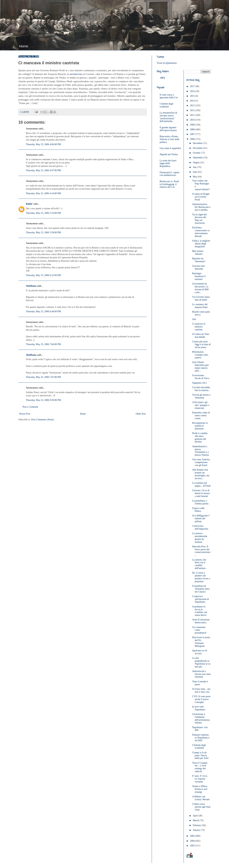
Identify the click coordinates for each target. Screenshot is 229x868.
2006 (193, 139)
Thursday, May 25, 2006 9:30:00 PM (43, 400)
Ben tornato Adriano (198, 253)
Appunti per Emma (169, 154)
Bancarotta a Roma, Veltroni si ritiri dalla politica (170, 139)
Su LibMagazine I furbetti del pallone (201, 518)
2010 (193, 120)
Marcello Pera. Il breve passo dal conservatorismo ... (201, 551)
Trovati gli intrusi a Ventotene (201, 396)
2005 (193, 836)
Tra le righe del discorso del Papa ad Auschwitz (199, 219)
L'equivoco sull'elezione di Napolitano (201, 599)
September (198, 158)
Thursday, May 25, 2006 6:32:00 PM (43, 275)
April (196, 816)
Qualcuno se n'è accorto (200, 652)
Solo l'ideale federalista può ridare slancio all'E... (200, 366)
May (195, 177)
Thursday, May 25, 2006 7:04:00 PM (43, 344)
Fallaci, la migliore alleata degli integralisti (201, 244)
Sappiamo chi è (199, 383)
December (198, 143)
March (196, 820)
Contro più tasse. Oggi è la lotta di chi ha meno (201, 344)
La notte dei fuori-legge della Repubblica (168, 163)
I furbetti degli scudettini (166, 105)
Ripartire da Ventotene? (199, 260)
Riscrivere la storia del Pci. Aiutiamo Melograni (201, 642)
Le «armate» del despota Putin (200, 306)
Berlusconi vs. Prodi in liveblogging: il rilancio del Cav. (169, 184)
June (195, 172)
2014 (193, 101)
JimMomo (31, 286)
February (197, 825)
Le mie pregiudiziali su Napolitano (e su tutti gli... (201, 662)
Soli (194, 319)
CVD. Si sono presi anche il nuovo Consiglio (201, 699)
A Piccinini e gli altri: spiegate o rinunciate (201, 405)
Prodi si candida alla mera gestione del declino (200, 437)
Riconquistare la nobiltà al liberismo (200, 426)
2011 (193, 115)
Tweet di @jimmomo (167, 63)
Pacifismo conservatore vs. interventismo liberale (201, 232)
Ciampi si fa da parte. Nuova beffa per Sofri (200, 755)
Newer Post (25, 414)
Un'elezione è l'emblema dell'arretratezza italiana (201, 718)
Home (24, 46)
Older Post (141, 414)
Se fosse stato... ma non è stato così (201, 690)
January (197, 830)
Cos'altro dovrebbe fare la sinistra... (201, 389)
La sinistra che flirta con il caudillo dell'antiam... (200, 564)
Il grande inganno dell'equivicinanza (168, 129)
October (197, 153)
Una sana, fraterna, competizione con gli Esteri (201, 462)
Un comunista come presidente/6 (199, 630)
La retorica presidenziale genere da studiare (200, 538)
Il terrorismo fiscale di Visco (201, 377)
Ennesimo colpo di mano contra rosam (201, 415)
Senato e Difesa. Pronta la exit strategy (200, 789)
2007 (193, 134)
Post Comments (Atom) (43, 420)
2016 (193, 91)
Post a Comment (30, 407)
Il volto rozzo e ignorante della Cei (169, 96)
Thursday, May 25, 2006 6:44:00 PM (43, 311)
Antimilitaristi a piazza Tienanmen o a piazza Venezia (200, 451)
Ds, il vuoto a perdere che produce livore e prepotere (201, 577)
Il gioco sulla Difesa (198, 510)
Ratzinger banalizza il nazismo (199, 276)
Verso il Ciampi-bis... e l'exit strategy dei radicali (200, 767)
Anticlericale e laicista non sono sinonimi (201, 674)
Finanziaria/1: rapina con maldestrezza (169, 174)
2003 (193, 846)
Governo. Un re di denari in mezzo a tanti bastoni (201, 493)
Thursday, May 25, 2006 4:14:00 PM (43, 193)
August (196, 162)
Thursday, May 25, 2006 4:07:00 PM (43, 170)
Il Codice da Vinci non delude (201, 336)
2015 (193, 96)
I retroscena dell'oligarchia (200, 527)
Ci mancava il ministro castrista (199, 327)
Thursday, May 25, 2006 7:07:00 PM (43, 377)
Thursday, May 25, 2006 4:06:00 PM (43, 144)
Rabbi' (29, 204)
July (195, 167)
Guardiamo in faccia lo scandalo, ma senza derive (200, 611)
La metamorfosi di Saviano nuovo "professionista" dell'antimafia (168, 117)
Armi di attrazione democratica (201, 621)
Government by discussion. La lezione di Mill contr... (200, 288)
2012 (193, 110)
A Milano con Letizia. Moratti (201, 798)
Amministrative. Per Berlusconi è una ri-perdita (201, 207)
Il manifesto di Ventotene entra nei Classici (201, 589)
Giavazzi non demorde (198, 267)
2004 (193, 841)
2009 (193, 125)
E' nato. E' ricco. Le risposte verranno (200, 779)
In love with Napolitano (199, 708)
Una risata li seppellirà (170, 148)
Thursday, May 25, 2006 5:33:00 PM (43, 213)
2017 (193, 86)
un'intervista (76, 74)
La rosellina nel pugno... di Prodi (201, 484)
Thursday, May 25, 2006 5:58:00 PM (43, 232)
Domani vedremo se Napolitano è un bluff (201, 738)
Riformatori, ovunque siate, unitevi (200, 355)
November (198, 148)
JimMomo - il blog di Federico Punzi (109, 16)
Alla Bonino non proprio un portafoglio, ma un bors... (201, 474)
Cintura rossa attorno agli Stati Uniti (201, 807)
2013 (193, 105)
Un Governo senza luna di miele (201, 298)
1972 (163, 78)
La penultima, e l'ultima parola (200, 502)
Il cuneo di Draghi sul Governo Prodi (201, 197)
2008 (193, 129)
